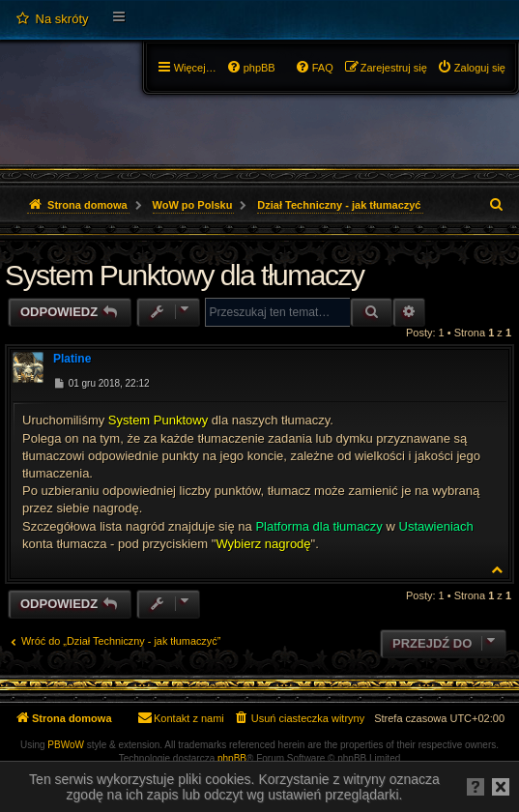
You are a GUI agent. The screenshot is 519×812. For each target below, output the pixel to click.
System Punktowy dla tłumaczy (184, 275)
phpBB (232, 758)
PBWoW (66, 745)
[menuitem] (52, 19)
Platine (72, 359)
